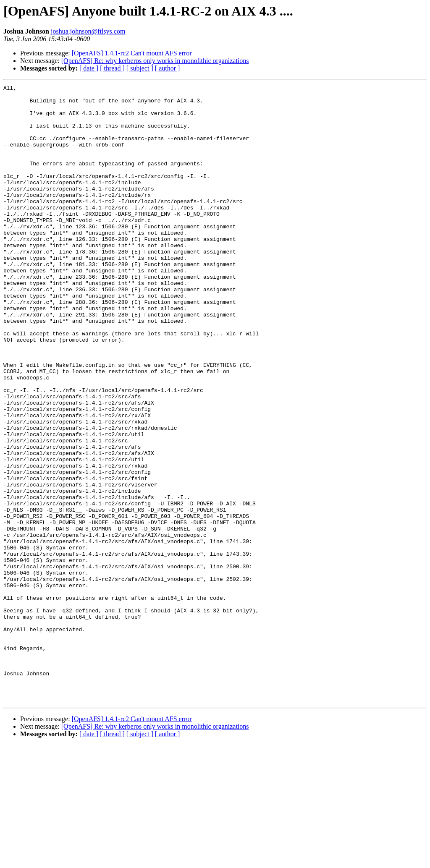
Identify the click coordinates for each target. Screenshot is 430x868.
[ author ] (168, 68)
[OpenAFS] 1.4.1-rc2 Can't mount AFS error (132, 53)
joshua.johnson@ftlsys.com (88, 31)
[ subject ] (140, 68)
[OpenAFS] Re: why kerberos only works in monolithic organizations (155, 61)
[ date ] (89, 68)
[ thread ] (112, 68)
